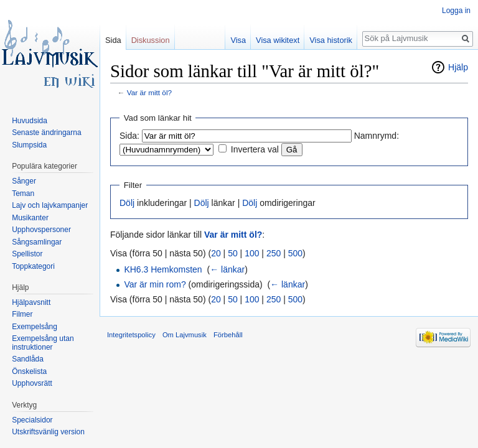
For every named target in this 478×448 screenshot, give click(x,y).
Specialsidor (32, 420)
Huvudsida (30, 121)
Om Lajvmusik (185, 335)
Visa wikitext (278, 40)
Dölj (127, 203)
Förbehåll (228, 335)
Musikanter (30, 218)
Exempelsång (35, 327)
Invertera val (255, 149)
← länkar (227, 269)
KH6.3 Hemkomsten (163, 269)
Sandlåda (28, 359)
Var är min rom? (155, 284)
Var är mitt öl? (149, 92)
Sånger (24, 181)
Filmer (22, 314)
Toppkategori (33, 266)
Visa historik (331, 40)
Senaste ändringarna (46, 133)
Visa (238, 40)
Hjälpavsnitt (31, 302)
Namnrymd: (377, 136)
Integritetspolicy (131, 335)
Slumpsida (29, 145)
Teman (23, 194)
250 (274, 253)
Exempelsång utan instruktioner (43, 343)
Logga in (456, 11)
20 (216, 253)
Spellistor (27, 254)
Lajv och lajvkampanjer (50, 205)
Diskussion (151, 40)
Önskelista (29, 371)
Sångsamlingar (37, 242)
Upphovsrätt (32, 383)
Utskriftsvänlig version (48, 432)
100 (252, 253)
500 (295, 253)
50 (233, 253)
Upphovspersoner (41, 230)
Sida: (129, 136)
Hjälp (458, 67)
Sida (113, 40)
